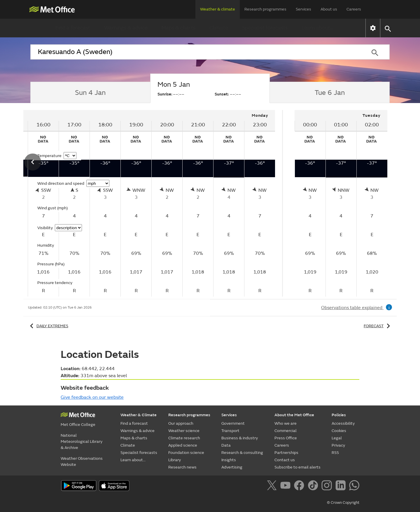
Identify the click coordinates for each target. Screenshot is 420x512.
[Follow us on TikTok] (314, 486)
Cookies (339, 431)
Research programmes (265, 9)
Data (226, 445)
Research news (182, 467)
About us (329, 9)
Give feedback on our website (92, 397)
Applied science (183, 445)
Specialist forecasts (265, 28)
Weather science (184, 431)
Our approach (181, 423)
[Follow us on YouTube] (287, 486)
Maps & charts (178, 28)
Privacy (338, 445)
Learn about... (317, 28)
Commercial (286, 431)
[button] (387, 28)
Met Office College (78, 425)
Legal (337, 438)
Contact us (285, 460)
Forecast (378, 326)
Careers (354, 9)
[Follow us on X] (273, 486)
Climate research (184, 438)
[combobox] (195, 52)
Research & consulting (242, 453)
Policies (339, 415)
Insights (229, 460)
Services (303, 9)
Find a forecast (73, 28)
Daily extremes (48, 326)
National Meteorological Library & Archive (82, 442)
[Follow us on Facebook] (300, 486)
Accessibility (343, 423)
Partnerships (286, 453)
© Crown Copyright (343, 503)
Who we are (286, 423)
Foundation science (186, 453)
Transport (230, 431)
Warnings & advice (126, 28)
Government (233, 423)
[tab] (90, 93)
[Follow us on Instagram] (328, 486)
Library (175, 460)
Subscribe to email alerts (297, 467)
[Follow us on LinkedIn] (342, 486)
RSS (335, 453)
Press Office (286, 438)
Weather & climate (218, 9)
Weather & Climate (139, 415)
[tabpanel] (341, 203)
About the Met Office (294, 415)
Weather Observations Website (82, 462)
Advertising (232, 467)
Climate (219, 28)
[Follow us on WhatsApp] (354, 486)
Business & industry (240, 438)
